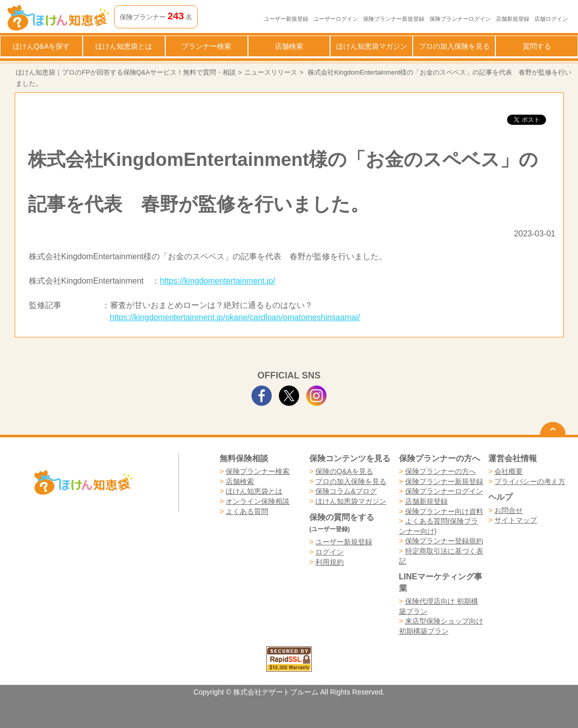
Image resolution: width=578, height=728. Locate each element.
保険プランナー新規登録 (394, 19)
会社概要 (509, 471)
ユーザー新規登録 (286, 19)
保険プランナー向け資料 (444, 511)
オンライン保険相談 (258, 501)
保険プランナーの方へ (441, 471)
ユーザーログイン (336, 19)
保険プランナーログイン (460, 19)
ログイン (330, 552)
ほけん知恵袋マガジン (372, 46)
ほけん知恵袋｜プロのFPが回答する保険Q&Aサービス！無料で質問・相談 (125, 72)
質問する (537, 46)
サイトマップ (516, 520)
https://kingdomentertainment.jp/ (218, 281)
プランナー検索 (206, 46)
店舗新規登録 (513, 19)
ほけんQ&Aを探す (42, 46)
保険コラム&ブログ (346, 491)
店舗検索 (289, 46)
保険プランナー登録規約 (444, 541)
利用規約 (330, 562)
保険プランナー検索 (258, 471)
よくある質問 (247, 511)
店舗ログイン (551, 19)
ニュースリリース (271, 72)
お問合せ (509, 510)
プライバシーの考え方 (530, 481)
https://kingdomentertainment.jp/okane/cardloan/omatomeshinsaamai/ (235, 317)
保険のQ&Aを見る (344, 471)
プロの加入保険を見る (454, 46)
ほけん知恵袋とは (124, 46)
